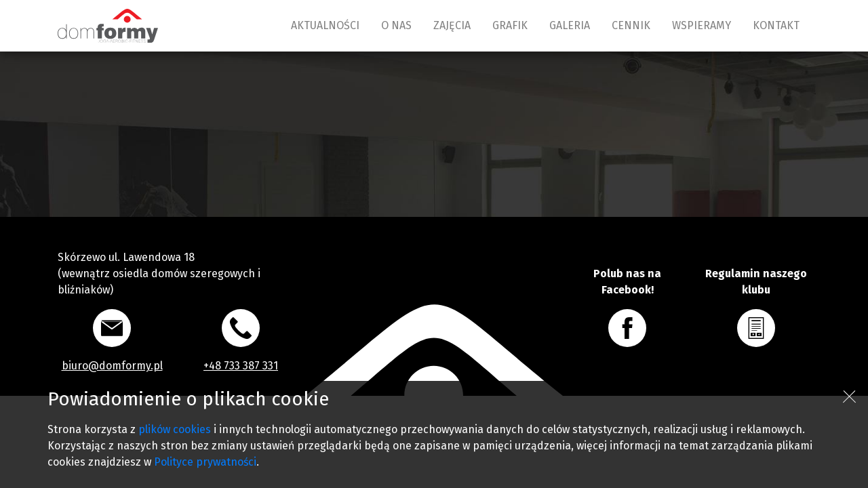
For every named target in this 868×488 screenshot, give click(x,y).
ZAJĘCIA (452, 25)
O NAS (396, 25)
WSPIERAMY (702, 25)
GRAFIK (510, 25)
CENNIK (631, 25)
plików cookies (175, 429)
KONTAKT (776, 25)
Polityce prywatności (205, 462)
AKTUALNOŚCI (325, 25)
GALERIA (570, 25)
